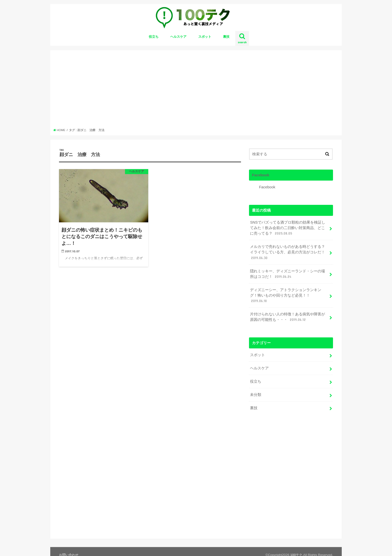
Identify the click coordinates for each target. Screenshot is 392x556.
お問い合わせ (69, 548)
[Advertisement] (196, 91)
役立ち (154, 37)
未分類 (256, 395)
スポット (205, 37)
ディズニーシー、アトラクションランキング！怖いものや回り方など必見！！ (286, 296)
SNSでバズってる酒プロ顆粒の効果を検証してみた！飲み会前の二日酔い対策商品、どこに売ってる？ (288, 228)
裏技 (226, 37)
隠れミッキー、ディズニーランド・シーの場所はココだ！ (287, 274)
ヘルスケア (178, 37)
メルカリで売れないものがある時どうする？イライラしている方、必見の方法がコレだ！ (287, 252)
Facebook (261, 175)
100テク (296, 548)
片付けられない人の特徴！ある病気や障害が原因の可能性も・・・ (287, 317)
